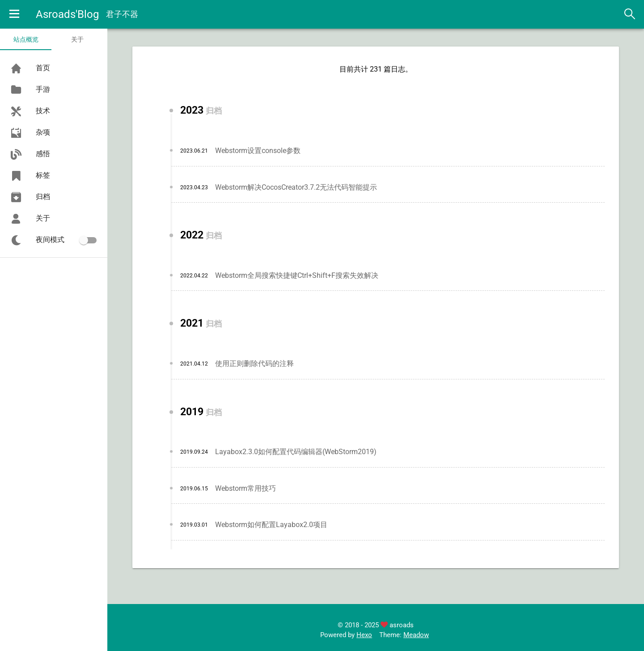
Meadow (416, 635)
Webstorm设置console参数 (258, 151)
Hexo (364, 635)
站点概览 (26, 39)
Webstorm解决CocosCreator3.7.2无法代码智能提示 (296, 187)
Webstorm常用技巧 (246, 488)
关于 (77, 39)
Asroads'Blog (67, 14)
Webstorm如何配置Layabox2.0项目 (271, 525)
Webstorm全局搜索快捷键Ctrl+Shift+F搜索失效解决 (297, 275)
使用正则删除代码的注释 (254, 364)
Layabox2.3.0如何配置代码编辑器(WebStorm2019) (296, 452)
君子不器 (122, 14)
